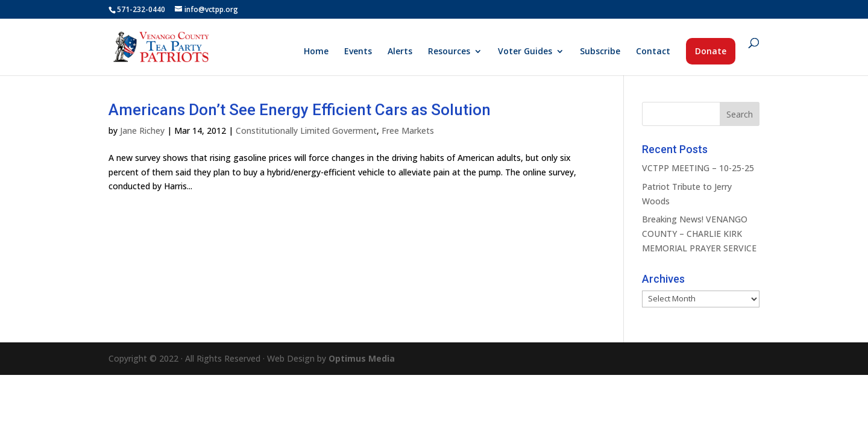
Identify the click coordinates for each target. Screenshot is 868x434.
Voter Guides (525, 52)
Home (316, 52)
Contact (653, 52)
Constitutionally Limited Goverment (306, 131)
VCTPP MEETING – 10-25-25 (698, 168)
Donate (711, 51)
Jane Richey (142, 131)
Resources (449, 52)
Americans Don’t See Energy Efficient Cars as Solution (300, 110)
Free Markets (408, 131)
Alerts (400, 52)
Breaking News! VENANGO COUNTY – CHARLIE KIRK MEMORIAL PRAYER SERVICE (699, 234)
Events (358, 52)
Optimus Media (362, 358)
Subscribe (600, 52)
